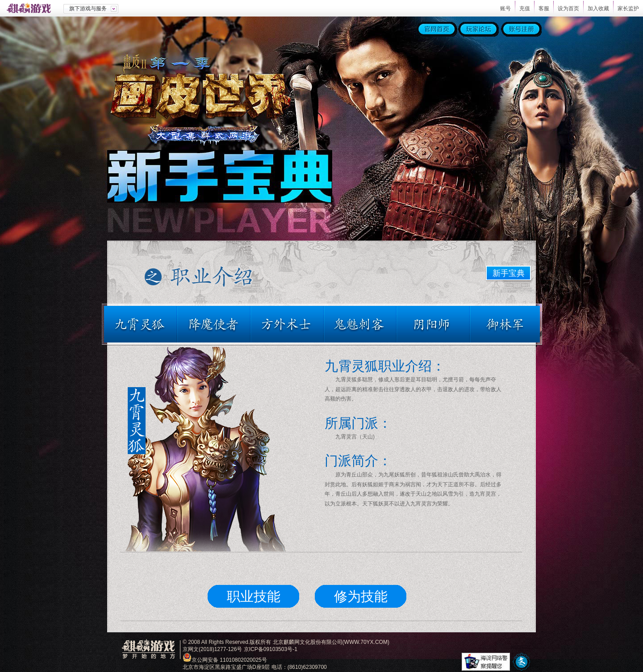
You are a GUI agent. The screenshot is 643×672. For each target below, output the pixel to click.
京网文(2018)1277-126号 (212, 649)
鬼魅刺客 (361, 324)
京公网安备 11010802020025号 (229, 660)
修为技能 (361, 596)
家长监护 (628, 8)
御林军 (503, 324)
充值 (525, 8)
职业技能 (254, 596)
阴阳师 (434, 324)
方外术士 (288, 324)
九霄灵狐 (142, 324)
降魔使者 (214, 324)
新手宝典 (509, 273)
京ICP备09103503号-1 (271, 649)
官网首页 (437, 29)
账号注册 (521, 29)
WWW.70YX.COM (366, 642)
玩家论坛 (478, 29)
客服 (544, 8)
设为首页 (568, 8)
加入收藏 (598, 8)
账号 (505, 8)
